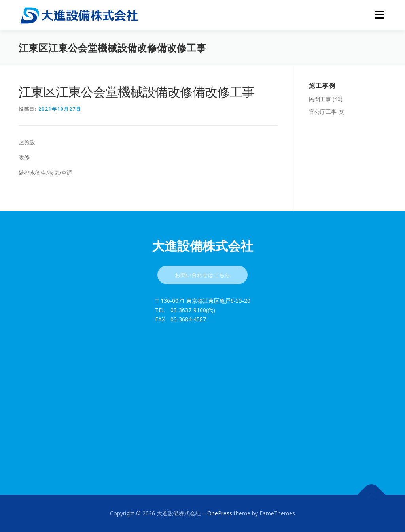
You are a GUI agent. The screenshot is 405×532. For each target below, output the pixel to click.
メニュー (379, 15)
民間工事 (320, 99)
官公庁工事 (323, 112)
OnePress (220, 513)
